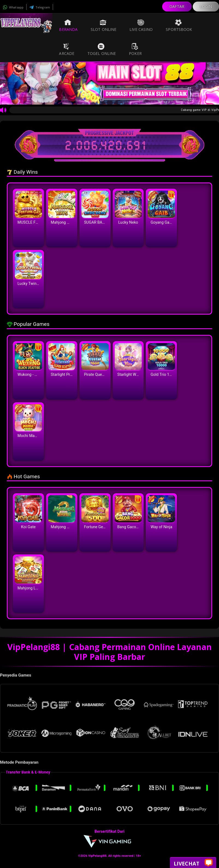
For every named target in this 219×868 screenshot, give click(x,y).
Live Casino (141, 25)
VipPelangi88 (97, 856)
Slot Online (103, 25)
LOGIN (206, 6)
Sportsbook (179, 25)
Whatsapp (13, 7)
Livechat (193, 863)
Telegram (40, 7)
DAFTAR (177, 6)
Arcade (67, 49)
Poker (135, 49)
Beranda (68, 25)
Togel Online (102, 49)
